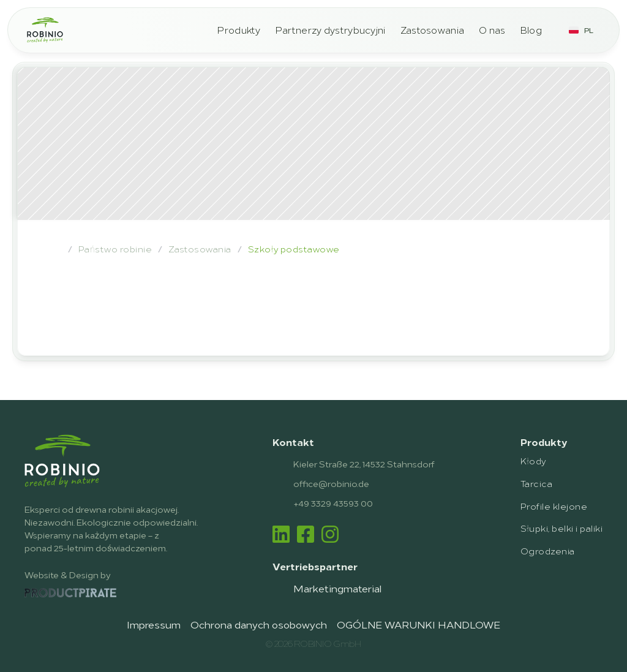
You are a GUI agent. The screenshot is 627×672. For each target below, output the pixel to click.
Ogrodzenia (548, 550)
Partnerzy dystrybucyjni (331, 30)
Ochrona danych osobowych (259, 624)
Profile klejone (554, 506)
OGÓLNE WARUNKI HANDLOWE (419, 624)
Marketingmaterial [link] (337, 588)
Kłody (533, 460)
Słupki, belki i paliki (561, 528)
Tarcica (536, 483)
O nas (492, 30)
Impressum (154, 624)
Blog (531, 30)
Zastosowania (433, 30)
